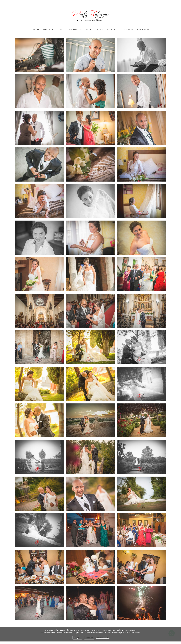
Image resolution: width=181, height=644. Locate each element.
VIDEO (61, 29)
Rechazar (89, 638)
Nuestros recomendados (137, 29)
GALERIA (48, 29)
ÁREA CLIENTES (94, 29)
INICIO (35, 29)
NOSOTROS (75, 29)
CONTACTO (113, 29)
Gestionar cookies (103, 638)
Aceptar (77, 638)
